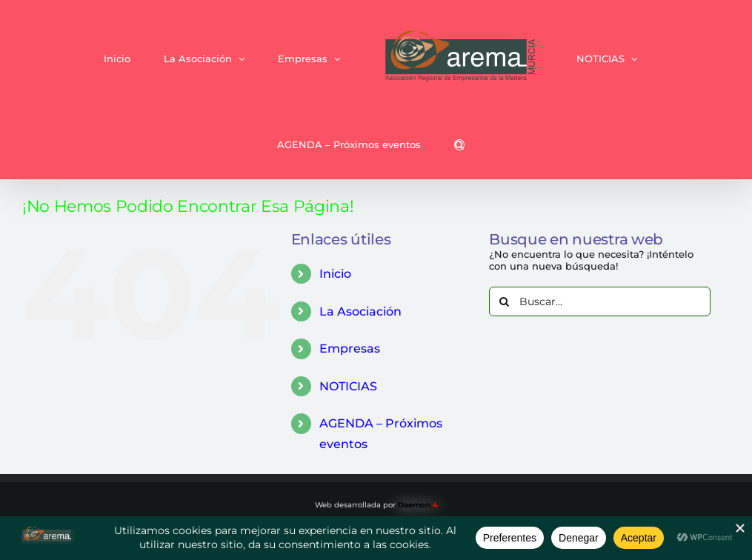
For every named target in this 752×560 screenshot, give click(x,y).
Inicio (335, 274)
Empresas (350, 349)
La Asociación (360, 311)
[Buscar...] (599, 301)
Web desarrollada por (376, 505)
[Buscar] (504, 301)
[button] (459, 144)
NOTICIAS (348, 386)
